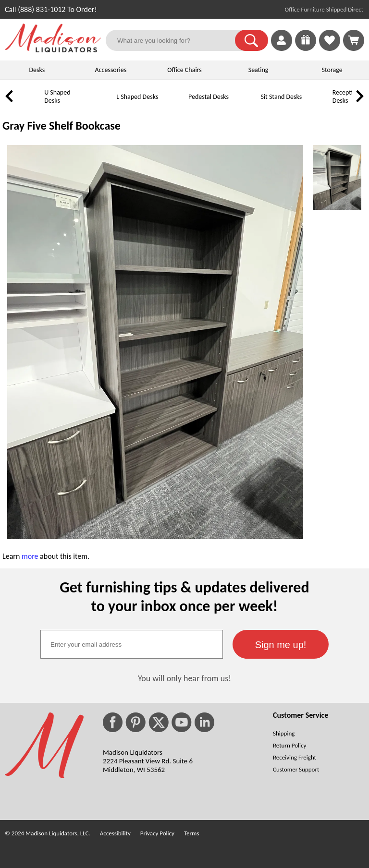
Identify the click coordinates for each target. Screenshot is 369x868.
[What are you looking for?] (176, 40)
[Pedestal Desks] (175, 104)
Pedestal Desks (209, 97)
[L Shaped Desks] (103, 104)
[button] (252, 40)
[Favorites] (330, 48)
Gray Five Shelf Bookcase (61, 126)
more (30, 556)
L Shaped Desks (137, 97)
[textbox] (132, 644)
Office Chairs (184, 70)
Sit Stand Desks (281, 97)
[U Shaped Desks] (31, 104)
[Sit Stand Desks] (247, 104)
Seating (258, 70)
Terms (192, 833)
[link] (354, 40)
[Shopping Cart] (354, 40)
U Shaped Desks (57, 96)
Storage (332, 70)
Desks (37, 70)
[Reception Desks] (320, 104)
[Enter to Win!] (306, 48)
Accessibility (115, 833)
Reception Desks (346, 96)
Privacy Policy (157, 833)
